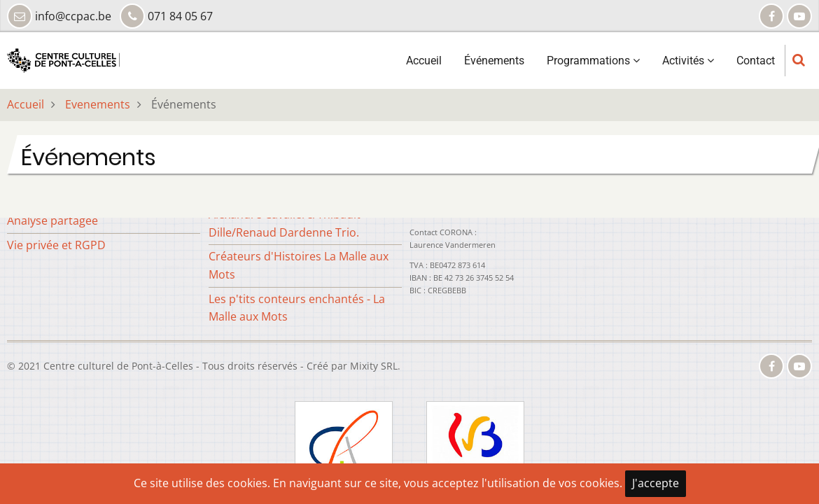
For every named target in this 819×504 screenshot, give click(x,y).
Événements (494, 61)
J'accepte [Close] (656, 483)
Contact (756, 61)
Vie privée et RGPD (56, 245)
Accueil (424, 61)
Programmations (593, 61)
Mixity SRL (374, 366)
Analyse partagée (52, 220)
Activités (688, 61)
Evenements (98, 104)
